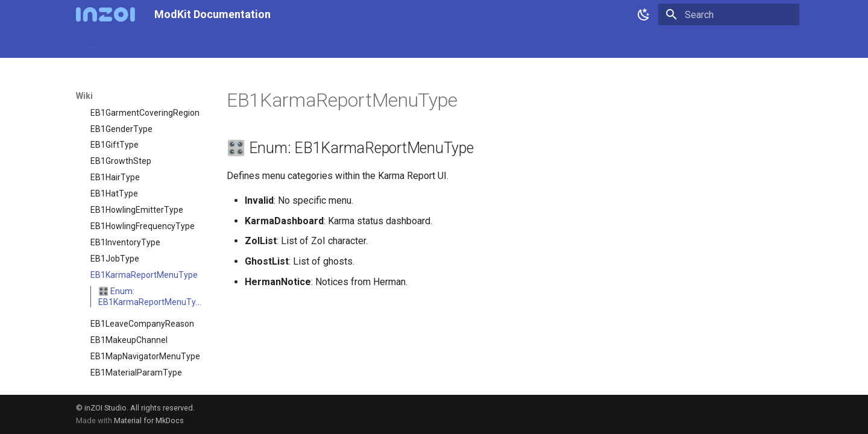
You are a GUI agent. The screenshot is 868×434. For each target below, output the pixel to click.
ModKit (196, 44)
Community (419, 44)
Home (87, 44)
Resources (292, 44)
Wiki (334, 44)
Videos (369, 44)
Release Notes (141, 44)
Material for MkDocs (149, 420)
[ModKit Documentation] (105, 14)
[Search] (729, 14)
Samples (241, 44)
